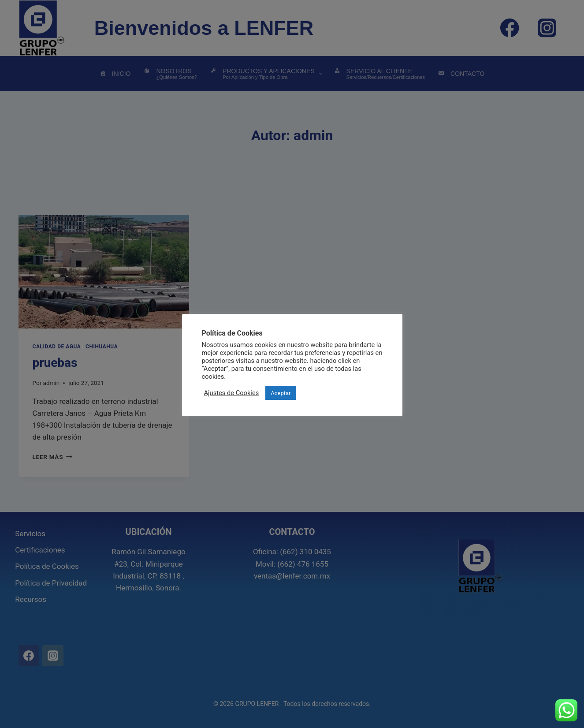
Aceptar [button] (281, 393)
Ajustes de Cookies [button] (232, 393)
